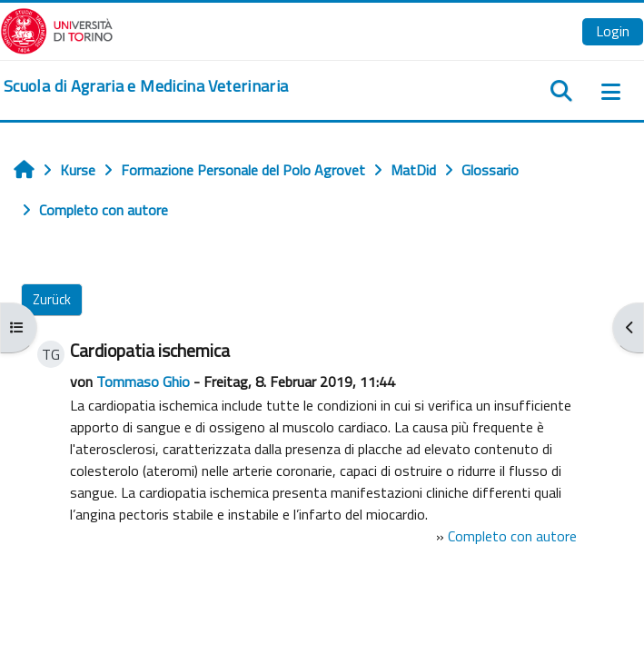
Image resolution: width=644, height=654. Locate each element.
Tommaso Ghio (143, 381)
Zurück (52, 299)
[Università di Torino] (57, 29)
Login (613, 31)
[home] (146, 86)
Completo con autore (512, 536)
